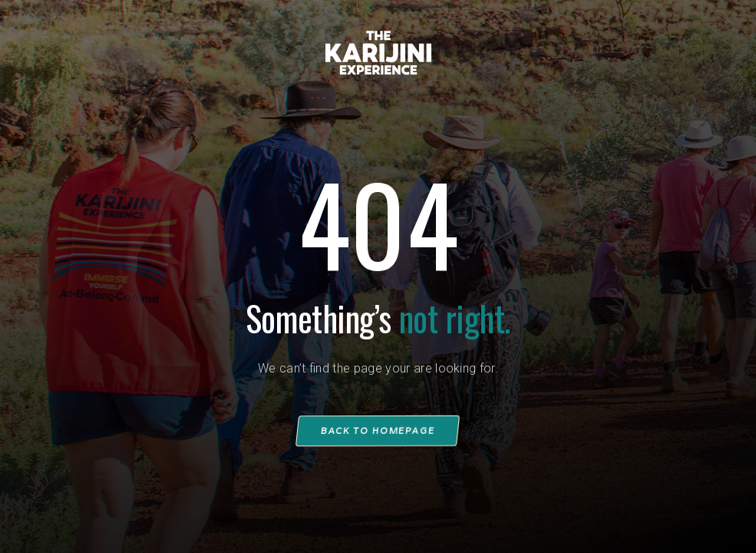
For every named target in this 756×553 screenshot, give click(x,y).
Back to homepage (378, 430)
